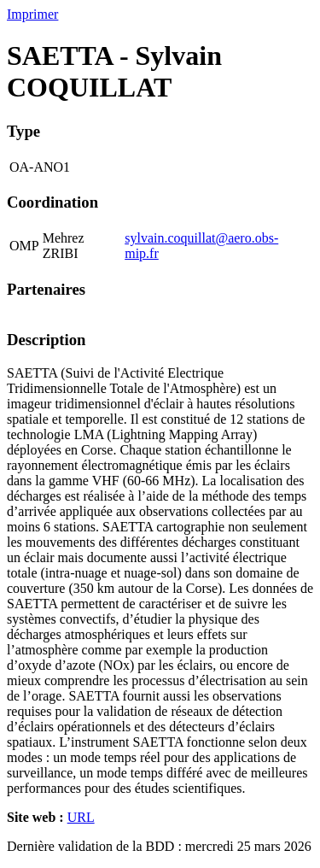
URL (81, 817)
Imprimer (32, 14)
